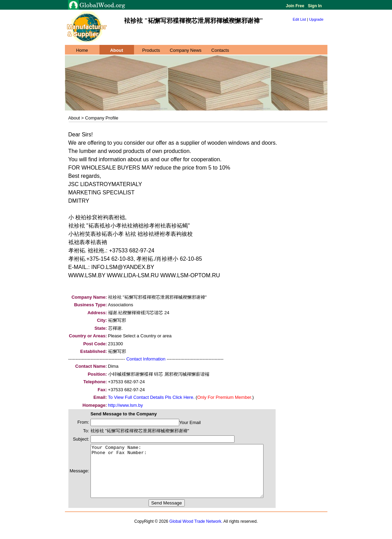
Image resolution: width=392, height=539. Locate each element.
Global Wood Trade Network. (196, 532)
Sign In (314, 6)
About (117, 50)
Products (151, 50)
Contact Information (146, 359)
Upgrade (316, 19)
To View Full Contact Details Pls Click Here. (151, 397)
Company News (186, 50)
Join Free (296, 6)
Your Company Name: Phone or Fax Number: (187, 476)
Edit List (300, 19)
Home (82, 50)
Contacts (220, 50)
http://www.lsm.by (126, 405)
